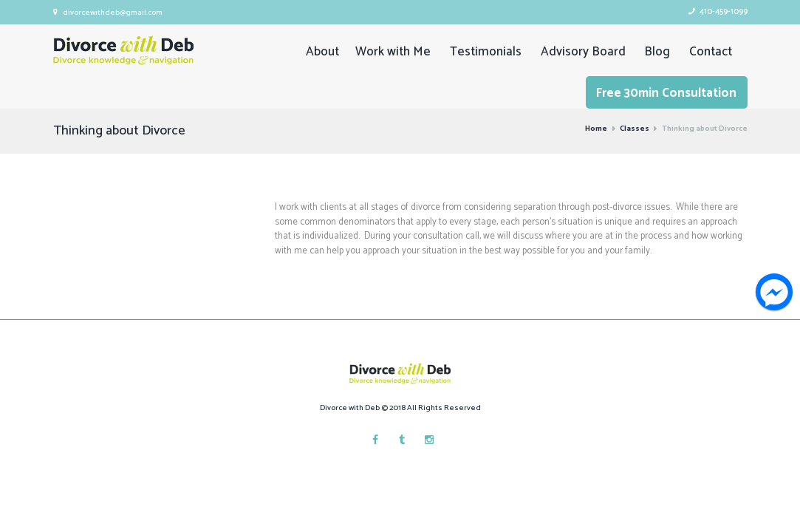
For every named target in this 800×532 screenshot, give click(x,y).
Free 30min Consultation (666, 93)
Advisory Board (583, 52)
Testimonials (486, 52)
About (322, 52)
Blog (657, 52)
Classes (635, 129)
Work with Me (393, 52)
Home (596, 129)
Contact (711, 52)
